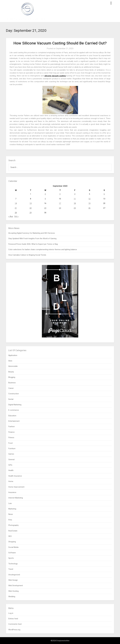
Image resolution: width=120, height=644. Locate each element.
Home (11, 481)
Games (11, 454)
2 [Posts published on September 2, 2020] (45, 194)
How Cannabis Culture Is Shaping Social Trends (27, 255)
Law (10, 503)
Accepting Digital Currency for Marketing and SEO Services (32, 233)
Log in (11, 613)
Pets (10, 520)
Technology (13, 564)
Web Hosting (13, 591)
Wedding (12, 597)
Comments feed (15, 624)
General (11, 459)
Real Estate (13, 531)
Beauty (11, 372)
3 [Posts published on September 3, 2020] (60, 194)
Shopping (12, 542)
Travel (11, 569)
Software (12, 553)
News (11, 514)
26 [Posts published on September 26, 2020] (89, 208)
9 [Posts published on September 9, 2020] (45, 199)
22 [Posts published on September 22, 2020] (31, 208)
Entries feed (13, 619)
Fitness (11, 438)
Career (11, 388)
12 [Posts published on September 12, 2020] (89, 199)
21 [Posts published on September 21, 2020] (16, 208)
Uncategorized (14, 575)
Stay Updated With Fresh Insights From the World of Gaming (32, 239)
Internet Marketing (16, 498)
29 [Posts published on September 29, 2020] (31, 213)
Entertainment (14, 421)
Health (11, 470)
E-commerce (14, 410)
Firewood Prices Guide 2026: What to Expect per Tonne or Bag (33, 244)
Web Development (16, 586)
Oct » (16, 216)
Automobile (13, 366)
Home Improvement (16, 487)
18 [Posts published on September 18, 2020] (75, 203)
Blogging (12, 377)
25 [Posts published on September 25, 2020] (75, 208)
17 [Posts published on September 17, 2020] (60, 203)
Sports (11, 558)
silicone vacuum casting (55, 76)
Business (12, 383)
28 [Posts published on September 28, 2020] (16, 213)
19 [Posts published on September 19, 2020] (89, 203)
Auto (10, 361)
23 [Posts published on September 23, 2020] (45, 208)
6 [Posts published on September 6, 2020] (104, 194)
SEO (10, 536)
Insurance (12, 492)
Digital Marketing (15, 405)
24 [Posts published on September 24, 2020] (60, 208)
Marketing (12, 509)
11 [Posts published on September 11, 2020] (75, 199)
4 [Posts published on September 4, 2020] (75, 194)
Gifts (10, 465)
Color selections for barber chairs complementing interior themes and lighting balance (43, 250)
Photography (13, 525)
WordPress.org (14, 630)
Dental (11, 399)
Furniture (12, 449)
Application (13, 355)
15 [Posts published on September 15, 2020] (31, 203)
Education (12, 416)
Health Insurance (15, 476)
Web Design (13, 580)
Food (10, 443)
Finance (11, 432)
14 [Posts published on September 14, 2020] (16, 203)
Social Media (13, 547)
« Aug (11, 216)
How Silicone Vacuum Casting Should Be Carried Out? (60, 43)
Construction (14, 394)
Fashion (12, 427)
